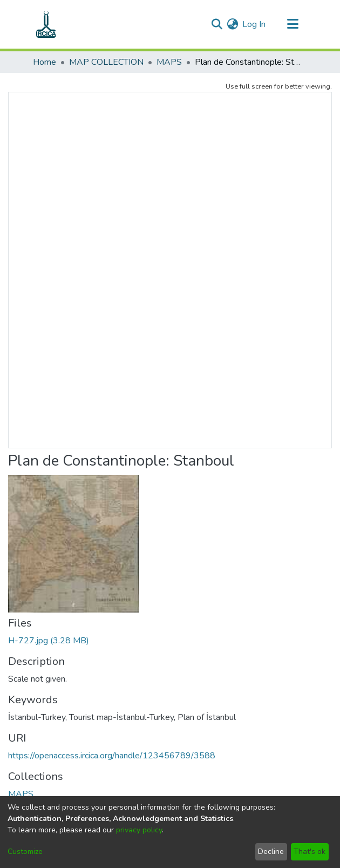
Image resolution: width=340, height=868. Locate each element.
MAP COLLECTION (106, 62)
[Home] (46, 24)
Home (45, 62)
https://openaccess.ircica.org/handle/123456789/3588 (112, 756)
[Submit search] (217, 24)
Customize (25, 852)
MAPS (169, 62)
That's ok (310, 852)
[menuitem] (232, 24)
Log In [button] (254, 24)
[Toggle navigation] (293, 24)
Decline (271, 852)
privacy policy (139, 830)
